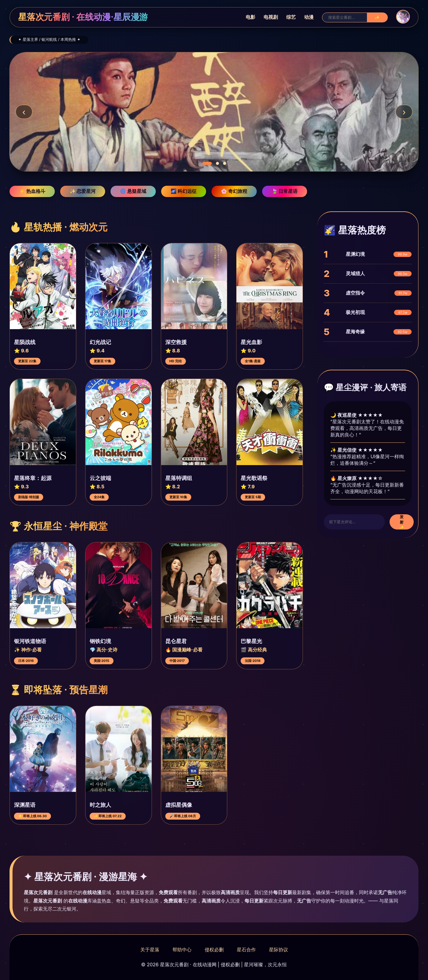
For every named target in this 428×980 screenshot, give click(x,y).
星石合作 (246, 950)
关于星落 (150, 950)
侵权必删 (214, 950)
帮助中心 (182, 950)
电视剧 (271, 17)
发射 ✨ (402, 522)
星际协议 (278, 950)
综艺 (291, 17)
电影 (250, 17)
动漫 (309, 17)
